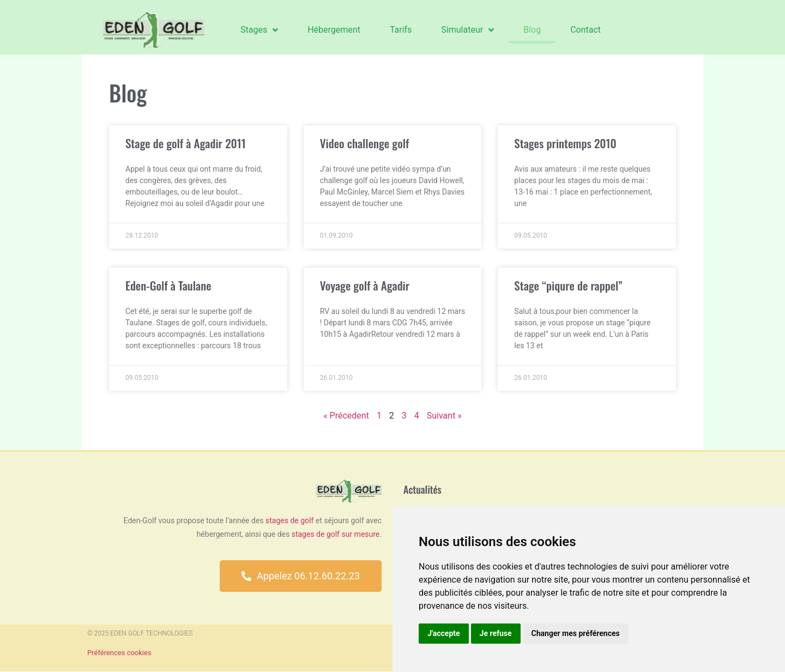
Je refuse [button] (496, 633)
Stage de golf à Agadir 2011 (186, 143)
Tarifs (401, 30)
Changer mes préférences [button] (576, 633)
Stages (259, 30)
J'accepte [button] (444, 633)
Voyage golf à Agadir (365, 285)
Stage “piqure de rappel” (568, 285)
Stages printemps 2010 (565, 143)
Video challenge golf (365, 143)
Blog (532, 30)
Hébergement (334, 30)
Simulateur (467, 30)
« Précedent (346, 416)
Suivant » (444, 416)
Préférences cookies (119, 653)
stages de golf (289, 520)
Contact (585, 30)
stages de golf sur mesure (336, 534)
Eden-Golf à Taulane (168, 285)
